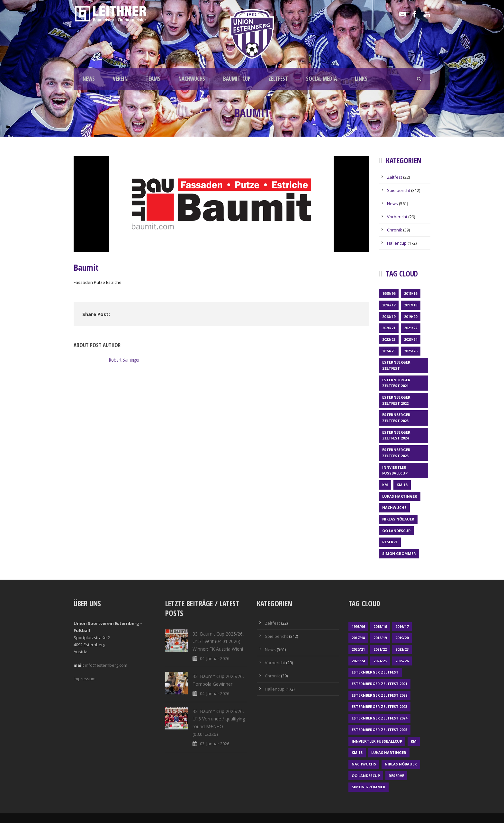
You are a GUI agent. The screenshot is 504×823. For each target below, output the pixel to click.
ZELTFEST (278, 79)
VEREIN (120, 79)
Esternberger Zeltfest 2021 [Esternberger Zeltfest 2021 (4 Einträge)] (396, 383)
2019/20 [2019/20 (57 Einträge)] (411, 317)
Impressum (85, 679)
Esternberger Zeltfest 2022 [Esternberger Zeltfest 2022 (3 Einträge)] (396, 400)
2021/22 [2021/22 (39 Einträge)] (411, 328)
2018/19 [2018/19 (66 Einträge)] (389, 317)
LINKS (361, 79)
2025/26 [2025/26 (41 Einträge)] (411, 351)
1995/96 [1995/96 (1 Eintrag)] (389, 293)
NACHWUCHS (192, 79)
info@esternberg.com (106, 665)
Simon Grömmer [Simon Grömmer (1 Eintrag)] (399, 553)
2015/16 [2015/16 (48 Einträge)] (411, 293)
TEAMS (153, 79)
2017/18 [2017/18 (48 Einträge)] (411, 305)
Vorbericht (397, 217)
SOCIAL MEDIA (321, 79)
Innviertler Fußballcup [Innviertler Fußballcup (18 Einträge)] (395, 470)
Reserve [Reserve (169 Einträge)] (390, 542)
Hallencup (397, 243)
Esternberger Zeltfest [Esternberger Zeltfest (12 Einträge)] (396, 365)
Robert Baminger (124, 360)
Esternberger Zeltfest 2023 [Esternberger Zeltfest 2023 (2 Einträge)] (396, 418)
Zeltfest (395, 177)
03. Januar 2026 (215, 744)
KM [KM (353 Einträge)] (385, 485)
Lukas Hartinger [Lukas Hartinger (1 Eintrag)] (400, 496)
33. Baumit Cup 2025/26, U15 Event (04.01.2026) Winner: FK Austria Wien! (218, 642)
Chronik (395, 230)
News (392, 203)
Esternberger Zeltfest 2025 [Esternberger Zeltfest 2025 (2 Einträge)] (396, 453)
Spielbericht (399, 190)
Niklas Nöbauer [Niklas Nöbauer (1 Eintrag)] (398, 519)
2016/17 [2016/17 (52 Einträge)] (389, 305)
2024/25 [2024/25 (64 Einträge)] (389, 351)
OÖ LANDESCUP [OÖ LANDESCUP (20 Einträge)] (396, 531)
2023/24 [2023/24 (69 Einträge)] (411, 339)
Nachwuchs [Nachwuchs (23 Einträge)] (394, 507)
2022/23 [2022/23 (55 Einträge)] (389, 339)
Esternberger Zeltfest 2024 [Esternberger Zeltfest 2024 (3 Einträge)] (396, 435)
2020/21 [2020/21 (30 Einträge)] (389, 328)
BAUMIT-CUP (237, 79)
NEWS (89, 79)
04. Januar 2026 (215, 658)
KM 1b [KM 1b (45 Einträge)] (402, 485)
